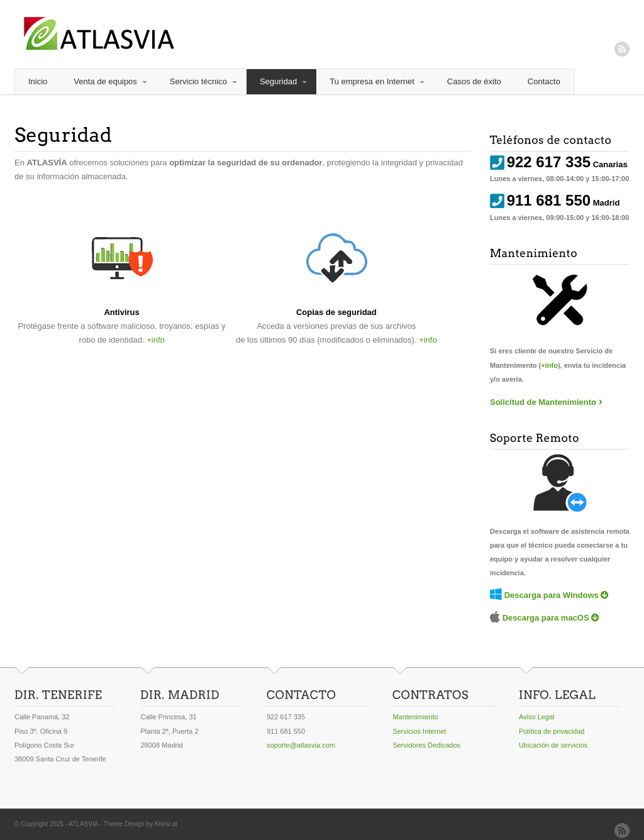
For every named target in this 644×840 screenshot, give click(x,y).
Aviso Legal (537, 717)
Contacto (544, 81)
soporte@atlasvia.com (301, 745)
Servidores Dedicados (426, 745)
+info (156, 340)
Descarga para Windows (552, 595)
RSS (622, 49)
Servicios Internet (419, 731)
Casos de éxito (474, 81)
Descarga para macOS (546, 618)
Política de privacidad (552, 731)
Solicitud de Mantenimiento (543, 402)
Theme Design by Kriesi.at (141, 824)
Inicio (38, 81)
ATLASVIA (83, 824)
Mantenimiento (415, 717)
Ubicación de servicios (553, 745)
